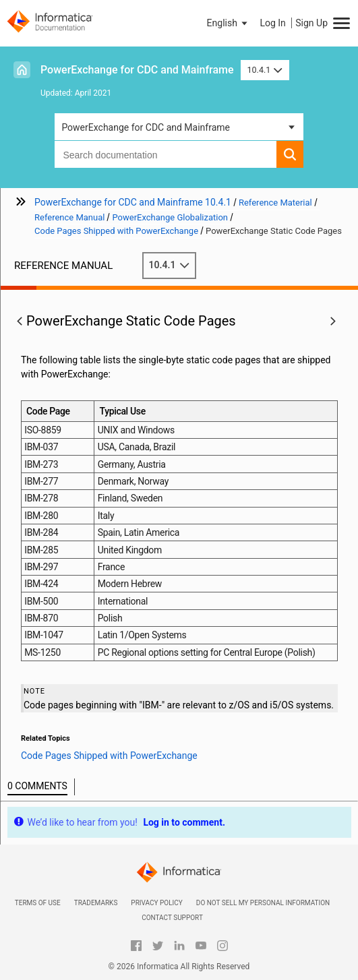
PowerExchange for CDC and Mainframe (137, 70)
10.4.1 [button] (265, 70)
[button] (229, 23)
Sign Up (311, 23)
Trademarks (96, 903)
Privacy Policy (156, 903)
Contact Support (172, 918)
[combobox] (165, 154)
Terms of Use (38, 903)
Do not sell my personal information (263, 903)
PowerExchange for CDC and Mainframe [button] (146, 127)
